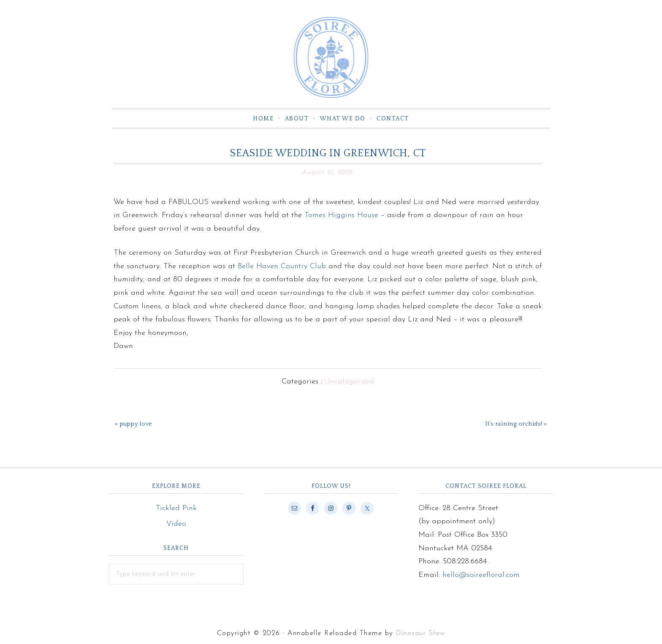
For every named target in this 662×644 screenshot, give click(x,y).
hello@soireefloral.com (481, 575)
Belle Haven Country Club (282, 266)
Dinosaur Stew (421, 633)
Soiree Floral (331, 57)
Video (176, 524)
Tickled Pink (176, 508)
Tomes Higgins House (343, 215)
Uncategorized (349, 382)
